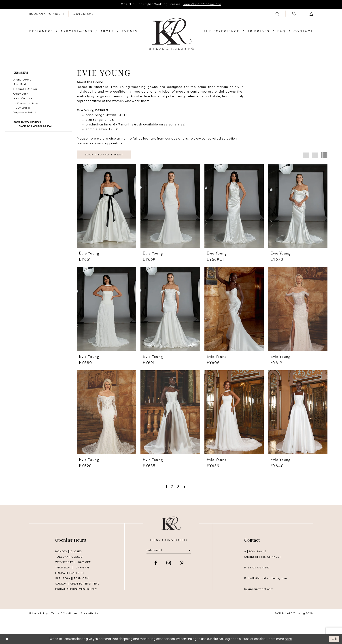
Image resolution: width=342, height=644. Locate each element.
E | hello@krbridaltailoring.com (266, 578)
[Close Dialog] (7, 639)
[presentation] (106, 206)
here (288, 639)
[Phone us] (83, 14)
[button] (311, 14)
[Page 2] (172, 487)
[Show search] (277, 14)
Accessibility (89, 613)
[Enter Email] (169, 551)
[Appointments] (47, 14)
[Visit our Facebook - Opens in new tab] (156, 563)
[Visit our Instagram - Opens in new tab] (169, 563)
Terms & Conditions (64, 613)
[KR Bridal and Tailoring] (171, 34)
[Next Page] (185, 487)
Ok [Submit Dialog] (334, 639)
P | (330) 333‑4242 (257, 568)
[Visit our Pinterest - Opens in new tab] (182, 563)
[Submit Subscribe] (190, 551)
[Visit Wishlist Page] (294, 14)
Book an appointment (104, 155)
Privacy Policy (39, 613)
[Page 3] (178, 487)
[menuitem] (47, 14)
